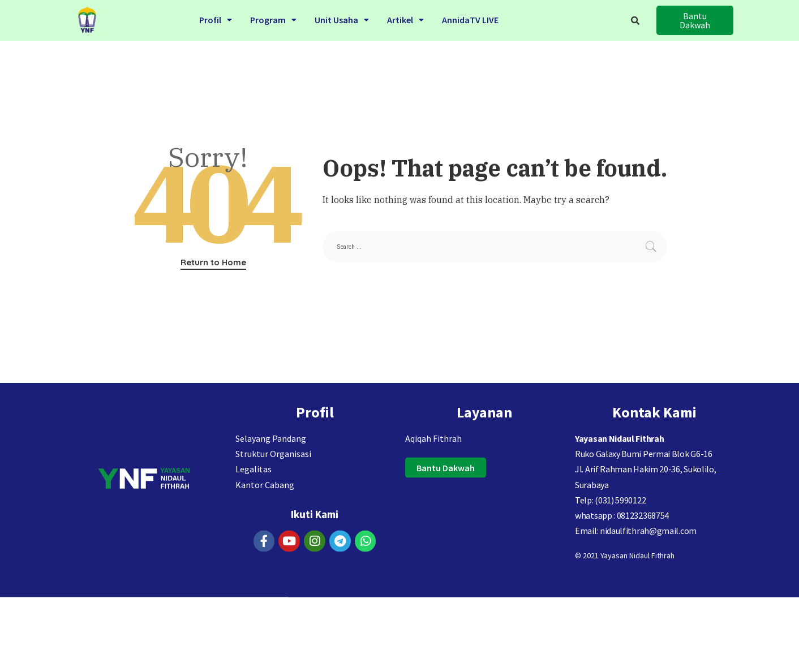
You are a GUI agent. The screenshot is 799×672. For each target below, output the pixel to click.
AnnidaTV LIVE (470, 18)
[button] (695, 20)
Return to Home (213, 262)
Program (273, 18)
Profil (216, 18)
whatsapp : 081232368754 (622, 533)
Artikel (405, 18)
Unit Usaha (342, 18)
